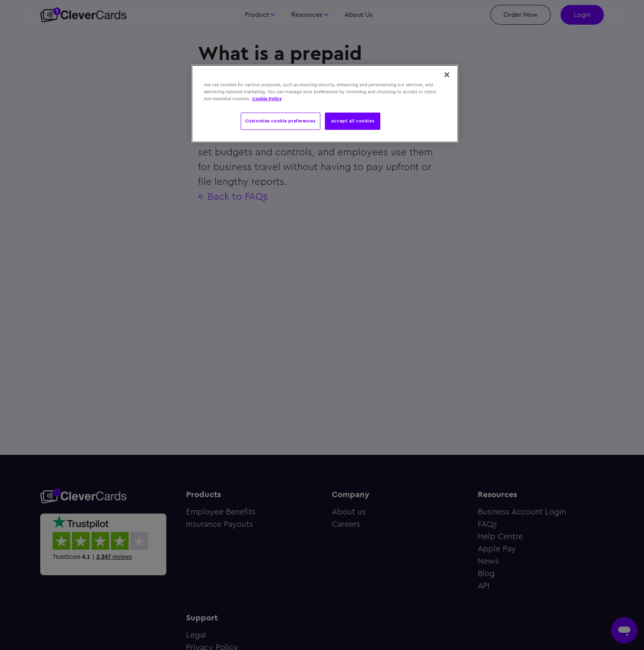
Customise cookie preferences (281, 121)
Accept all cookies (353, 121)
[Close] (447, 75)
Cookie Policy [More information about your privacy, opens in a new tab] (267, 99)
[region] (325, 104)
